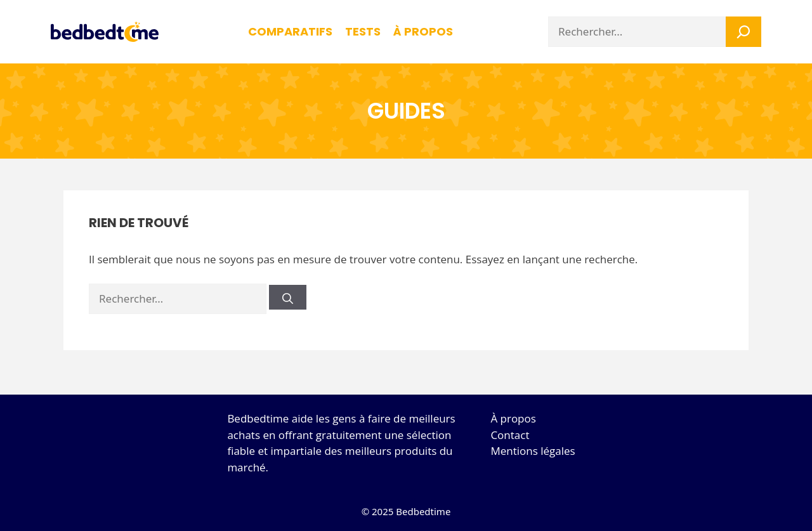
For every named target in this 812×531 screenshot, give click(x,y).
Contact (510, 435)
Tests (363, 31)
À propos (513, 418)
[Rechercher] (288, 297)
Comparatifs (290, 31)
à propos (423, 31)
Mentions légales (533, 451)
